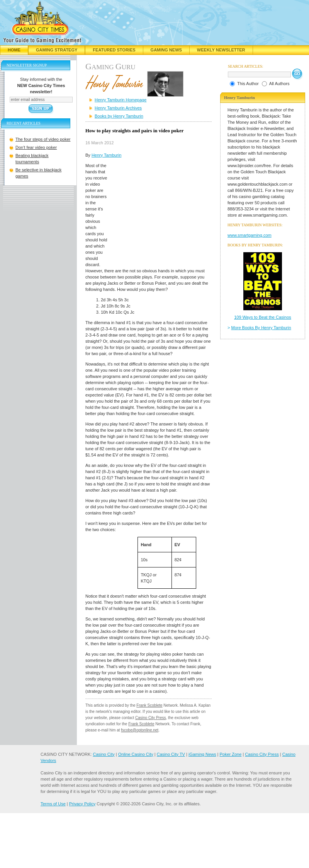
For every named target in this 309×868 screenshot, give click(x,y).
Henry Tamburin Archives (118, 108)
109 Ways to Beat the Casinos (263, 317)
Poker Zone (230, 754)
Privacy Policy (82, 804)
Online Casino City (136, 754)
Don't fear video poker (36, 147)
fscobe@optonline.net (140, 730)
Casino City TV (171, 754)
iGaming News (202, 754)
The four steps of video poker (43, 139)
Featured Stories (114, 50)
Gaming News (166, 50)
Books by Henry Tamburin (119, 116)
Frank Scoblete (149, 705)
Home (14, 50)
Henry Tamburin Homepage (121, 100)
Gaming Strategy (57, 50)
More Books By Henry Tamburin (261, 328)
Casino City (104, 754)
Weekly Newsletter (221, 50)
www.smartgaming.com (250, 235)
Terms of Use (53, 804)
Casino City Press (150, 718)
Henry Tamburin (106, 155)
